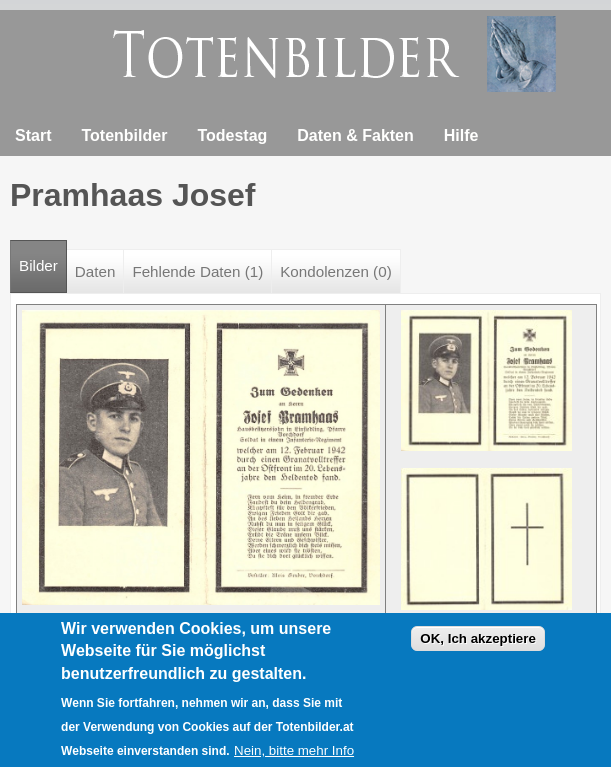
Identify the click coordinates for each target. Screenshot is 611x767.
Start (33, 135)
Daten (95, 271)
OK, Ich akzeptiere (478, 645)
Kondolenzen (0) (335, 271)
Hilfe (461, 135)
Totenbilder (124, 135)
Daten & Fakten (355, 135)
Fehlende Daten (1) (197, 271)
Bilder (43, 257)
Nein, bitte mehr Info (294, 757)
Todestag (232, 135)
